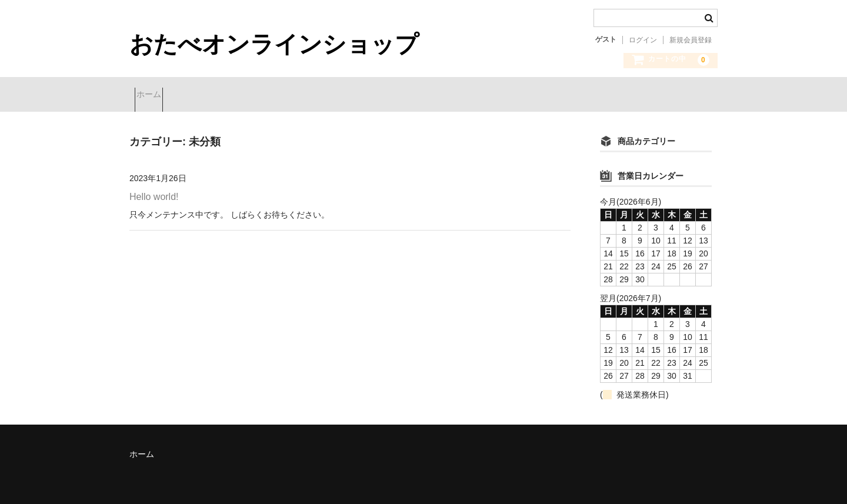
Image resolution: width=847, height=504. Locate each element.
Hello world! (154, 193)
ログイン (643, 40)
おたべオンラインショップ (274, 44)
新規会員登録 (691, 40)
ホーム (154, 96)
